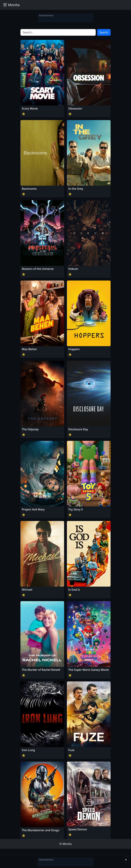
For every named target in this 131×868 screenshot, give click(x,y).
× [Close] (126, 859)
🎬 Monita (11, 5)
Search (104, 32)
